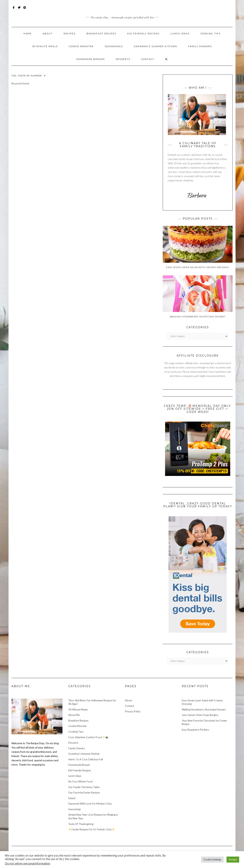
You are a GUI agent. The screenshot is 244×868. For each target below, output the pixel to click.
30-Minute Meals (45, 46)
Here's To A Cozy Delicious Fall (86, 759)
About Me (74, 715)
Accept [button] (233, 859)
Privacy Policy (133, 711)
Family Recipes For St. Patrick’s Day (91, 829)
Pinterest (25, 9)
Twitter (19, 9)
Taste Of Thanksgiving (81, 824)
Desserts (123, 59)
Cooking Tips (211, 34)
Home (28, 34)
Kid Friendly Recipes (143, 34)
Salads (72, 798)
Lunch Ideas (180, 34)
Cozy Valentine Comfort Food (88, 737)
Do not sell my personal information (27, 863)
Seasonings (114, 46)
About (48, 34)
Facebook (14, 9)
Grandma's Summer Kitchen (84, 754)
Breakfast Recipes (101, 34)
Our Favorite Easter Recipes (84, 793)
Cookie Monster (81, 46)
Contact (148, 59)
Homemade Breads (90, 59)
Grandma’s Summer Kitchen (155, 46)
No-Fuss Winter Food (80, 781)
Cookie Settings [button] (212, 859)
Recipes (70, 34)
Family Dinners (200, 46)
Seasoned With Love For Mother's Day (90, 804)
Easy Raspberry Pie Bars (195, 730)
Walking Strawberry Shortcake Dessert (204, 709)
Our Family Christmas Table (84, 787)
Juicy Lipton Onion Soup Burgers (200, 715)
